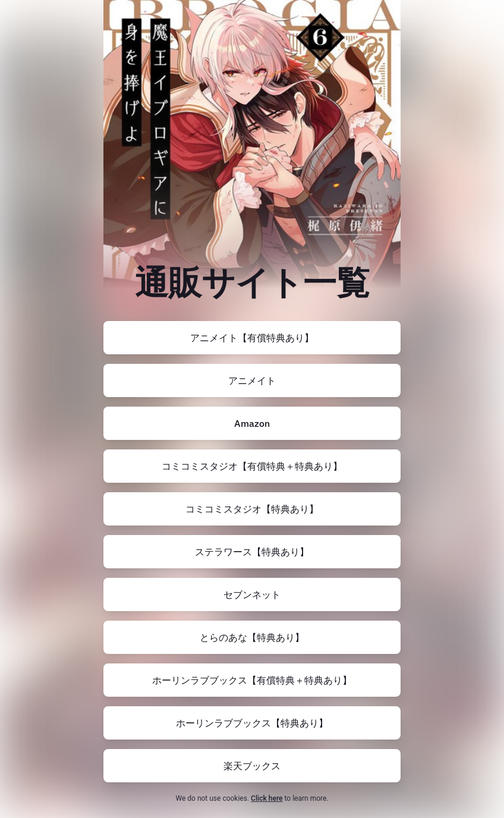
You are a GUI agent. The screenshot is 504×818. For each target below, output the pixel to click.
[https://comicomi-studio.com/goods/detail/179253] (252, 509)
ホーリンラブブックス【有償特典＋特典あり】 (252, 680)
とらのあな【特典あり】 (252, 637)
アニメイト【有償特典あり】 (252, 338)
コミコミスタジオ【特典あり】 (252, 509)
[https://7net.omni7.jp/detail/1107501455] (252, 594)
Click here (267, 798)
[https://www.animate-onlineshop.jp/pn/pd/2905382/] (252, 380)
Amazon (252, 423)
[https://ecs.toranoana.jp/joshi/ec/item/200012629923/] (252, 637)
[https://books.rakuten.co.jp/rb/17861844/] (252, 766)
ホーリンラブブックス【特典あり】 (252, 723)
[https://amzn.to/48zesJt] (252, 423)
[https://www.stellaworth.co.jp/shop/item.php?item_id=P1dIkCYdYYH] (252, 552)
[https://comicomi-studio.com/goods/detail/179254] (252, 466)
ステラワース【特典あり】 (252, 552)
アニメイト (252, 380)
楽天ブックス (252, 766)
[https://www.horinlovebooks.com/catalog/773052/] (252, 723)
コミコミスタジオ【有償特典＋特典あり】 (252, 466)
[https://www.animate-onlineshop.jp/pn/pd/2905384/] (252, 338)
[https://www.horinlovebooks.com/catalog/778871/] (252, 680)
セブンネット (252, 594)
